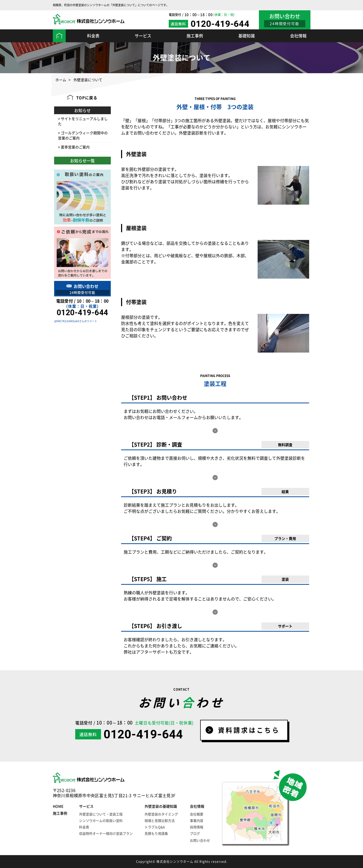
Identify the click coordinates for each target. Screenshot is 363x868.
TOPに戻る (87, 98)
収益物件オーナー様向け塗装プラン (106, 833)
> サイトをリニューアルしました (83, 121)
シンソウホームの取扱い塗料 (101, 820)
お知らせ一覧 (82, 161)
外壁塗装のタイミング (161, 814)
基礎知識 (247, 36)
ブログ (195, 833)
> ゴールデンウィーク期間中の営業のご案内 (83, 135)
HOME (58, 806)
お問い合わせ (200, 840)
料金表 (93, 36)
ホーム (61, 80)
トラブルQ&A (155, 827)
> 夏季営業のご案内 (74, 147)
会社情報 (298, 36)
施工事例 (195, 36)
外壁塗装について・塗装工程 (101, 814)
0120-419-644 (220, 24)
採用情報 (197, 827)
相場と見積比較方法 (160, 820)
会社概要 (197, 814)
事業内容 (197, 820)
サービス (143, 36)
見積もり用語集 (156, 833)
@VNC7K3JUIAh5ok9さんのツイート (76, 321)
